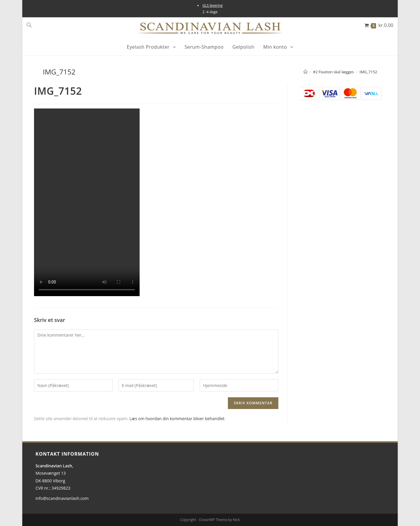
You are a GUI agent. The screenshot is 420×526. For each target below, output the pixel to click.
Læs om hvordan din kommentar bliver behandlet (177, 419)
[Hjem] (305, 72)
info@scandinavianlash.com (62, 498)
